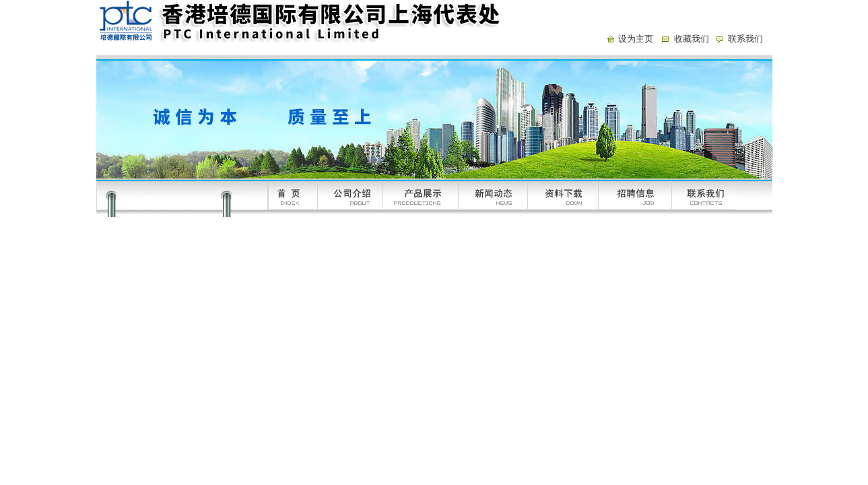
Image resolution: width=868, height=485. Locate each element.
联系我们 (745, 39)
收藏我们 (692, 39)
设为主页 (636, 39)
